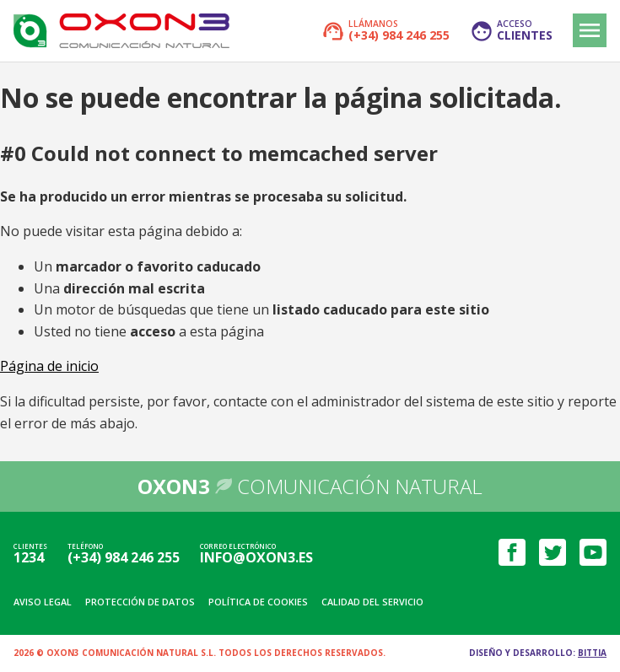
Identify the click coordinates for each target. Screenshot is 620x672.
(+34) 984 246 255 (124, 557)
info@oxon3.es (256, 557)
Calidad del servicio (372, 602)
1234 (29, 557)
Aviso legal (43, 602)
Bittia (592, 653)
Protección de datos (140, 602)
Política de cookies (258, 602)
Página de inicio (49, 366)
